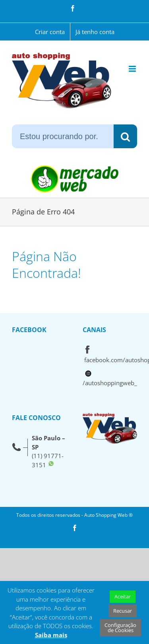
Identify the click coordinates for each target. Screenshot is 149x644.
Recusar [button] (123, 611)
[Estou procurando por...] (63, 136)
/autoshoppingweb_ (110, 383)
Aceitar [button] (123, 596)
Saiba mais (51, 635)
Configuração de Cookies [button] (120, 628)
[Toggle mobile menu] (133, 69)
